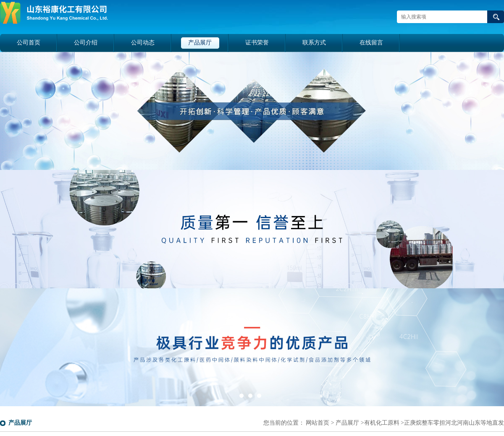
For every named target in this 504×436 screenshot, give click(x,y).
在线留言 (371, 43)
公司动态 (143, 43)
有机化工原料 (382, 423)
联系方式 (314, 43)
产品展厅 (200, 43)
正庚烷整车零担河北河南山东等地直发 (454, 423)
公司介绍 (86, 43)
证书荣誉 (257, 43)
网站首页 (318, 423)
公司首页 (29, 43)
